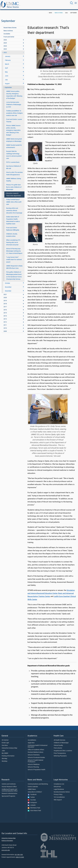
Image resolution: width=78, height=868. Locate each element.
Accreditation (32, 738)
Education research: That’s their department (14, 192)
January (8, 54)
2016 (5, 308)
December (8, 289)
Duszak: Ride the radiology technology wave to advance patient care (14, 153)
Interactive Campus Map (9, 746)
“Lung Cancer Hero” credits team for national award (14, 257)
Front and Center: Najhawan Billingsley (13, 227)
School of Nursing (33, 765)
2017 (5, 304)
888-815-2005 (20, 855)
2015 (5, 311)
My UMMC (5, 751)
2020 (5, 295)
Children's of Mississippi (61, 741)
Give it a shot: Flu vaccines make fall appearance (14, 171)
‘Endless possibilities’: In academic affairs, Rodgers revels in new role (14, 111)
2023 (5, 47)
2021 (5, 292)
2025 (5, 41)
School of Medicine (34, 762)
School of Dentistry (34, 753)
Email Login (5, 741)
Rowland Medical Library (35, 750)
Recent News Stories (10, 25)
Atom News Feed (34, 808)
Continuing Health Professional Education (38, 744)
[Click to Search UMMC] (71, 3)
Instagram (32, 800)
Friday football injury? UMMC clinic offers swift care (14, 200)
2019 (5, 298)
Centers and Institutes (9, 782)
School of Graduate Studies (36, 755)
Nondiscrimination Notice (62, 790)
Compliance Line (59, 782)
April (6, 66)
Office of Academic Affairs (36, 747)
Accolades (7, 32)
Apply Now (31, 741)
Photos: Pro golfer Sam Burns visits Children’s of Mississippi (14, 185)
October (8, 281)
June (7, 74)
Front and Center (9, 35)
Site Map (4, 756)
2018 (5, 301)
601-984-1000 (19, 852)
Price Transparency (60, 751)
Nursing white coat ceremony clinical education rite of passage (14, 208)
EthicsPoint (57, 784)
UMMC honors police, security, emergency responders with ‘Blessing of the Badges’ (14, 93)
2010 (5, 326)
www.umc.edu (6, 848)
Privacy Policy (58, 792)
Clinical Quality (58, 743)
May (6, 70)
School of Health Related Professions (35, 759)
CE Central (5, 738)
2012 (5, 320)
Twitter (31, 795)
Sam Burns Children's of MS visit (14, 165)
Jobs (3, 748)
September (8, 85)
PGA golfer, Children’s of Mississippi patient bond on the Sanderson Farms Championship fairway (14, 273)
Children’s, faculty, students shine (12, 233)
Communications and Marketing (38, 782)
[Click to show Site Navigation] (76, 3)
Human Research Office (9, 784)
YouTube (32, 798)
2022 (5, 50)
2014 (5, 314)
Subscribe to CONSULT (35, 790)
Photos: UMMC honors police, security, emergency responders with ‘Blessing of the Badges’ (13, 128)
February (8, 58)
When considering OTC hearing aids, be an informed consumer (13, 240)
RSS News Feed (34, 806)
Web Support (58, 798)
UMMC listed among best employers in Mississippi (14, 138)
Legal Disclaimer (59, 787)
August (7, 81)
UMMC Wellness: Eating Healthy (14, 177)
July (6, 77)
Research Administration (9, 791)
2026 (5, 38)
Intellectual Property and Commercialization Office (10, 788)
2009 (5, 329)
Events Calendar (33, 784)
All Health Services (59, 738)
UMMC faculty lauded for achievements (14, 144)
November (8, 285)
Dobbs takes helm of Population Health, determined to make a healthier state (13, 218)
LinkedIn (32, 803)
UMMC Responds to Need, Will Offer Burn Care (14, 265)
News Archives (8, 28)
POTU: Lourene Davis (13, 160)
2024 (5, 44)
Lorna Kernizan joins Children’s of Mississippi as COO (14, 102)
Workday (5, 759)
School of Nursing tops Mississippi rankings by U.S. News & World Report (14, 249)
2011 (5, 323)
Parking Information (8, 754)
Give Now (5, 743)
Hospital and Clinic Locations (63, 748)
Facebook (32, 792)
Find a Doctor (58, 746)
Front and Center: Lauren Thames (14, 118)
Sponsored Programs (8, 794)
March (7, 62)
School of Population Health (37, 767)
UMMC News (32, 787)
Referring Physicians (60, 754)
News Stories (33, 3)
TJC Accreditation (59, 795)
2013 (5, 317)
